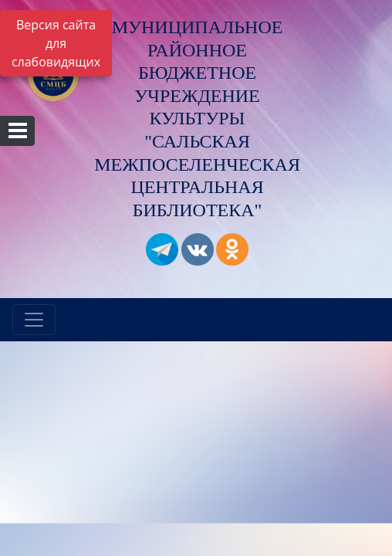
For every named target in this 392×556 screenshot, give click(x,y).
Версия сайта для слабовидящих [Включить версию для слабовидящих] (56, 43)
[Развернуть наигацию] (34, 320)
